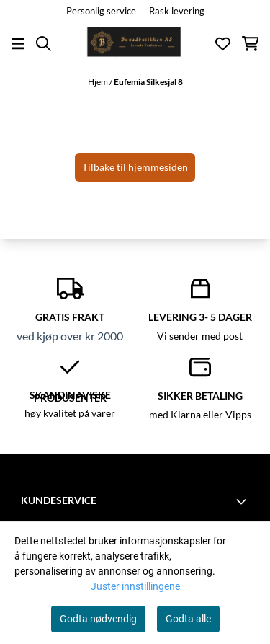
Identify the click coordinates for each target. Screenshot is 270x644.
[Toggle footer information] (243, 501)
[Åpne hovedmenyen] (18, 44)
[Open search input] (44, 44)
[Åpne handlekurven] (250, 44)
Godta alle (188, 619)
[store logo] (135, 44)
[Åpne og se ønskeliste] (223, 44)
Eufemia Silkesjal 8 (148, 82)
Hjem (99, 82)
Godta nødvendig (98, 619)
